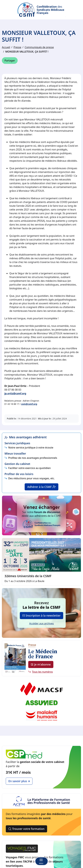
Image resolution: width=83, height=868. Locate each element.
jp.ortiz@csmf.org (15, 393)
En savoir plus (19, 781)
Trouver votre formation (26, 829)
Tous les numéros (42, 672)
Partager (10, 61)
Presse (17, 47)
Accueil (6, 47)
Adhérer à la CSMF (42, 487)
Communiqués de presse (39, 47)
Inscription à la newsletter (42, 615)
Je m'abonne (41, 664)
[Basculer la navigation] (41, 861)
